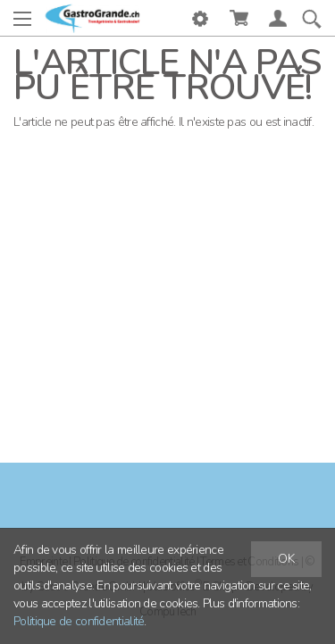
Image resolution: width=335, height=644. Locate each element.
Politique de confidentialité (79, 621)
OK (286, 559)
